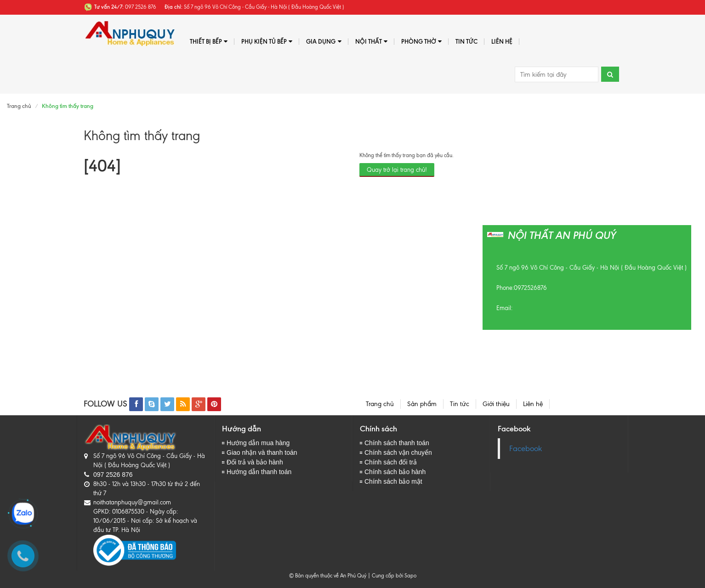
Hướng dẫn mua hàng (258, 443)
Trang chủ (380, 404)
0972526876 (530, 288)
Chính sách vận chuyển (398, 452)
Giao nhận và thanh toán (262, 452)
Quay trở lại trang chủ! (397, 170)
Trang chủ (19, 106)
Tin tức (460, 404)
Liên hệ (502, 41)
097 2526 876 (113, 475)
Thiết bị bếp (209, 42)
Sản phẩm (422, 404)
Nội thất (371, 42)
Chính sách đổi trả (391, 462)
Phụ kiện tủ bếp (267, 42)
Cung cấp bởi (386, 576)
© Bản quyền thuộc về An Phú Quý (328, 576)
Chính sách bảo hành (395, 472)
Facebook (526, 449)
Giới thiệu (496, 404)
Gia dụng (324, 42)
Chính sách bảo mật (393, 481)
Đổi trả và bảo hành (255, 462)
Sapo (410, 576)
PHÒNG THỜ (421, 42)
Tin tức (466, 41)
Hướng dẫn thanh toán (259, 472)
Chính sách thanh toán (397, 443)
